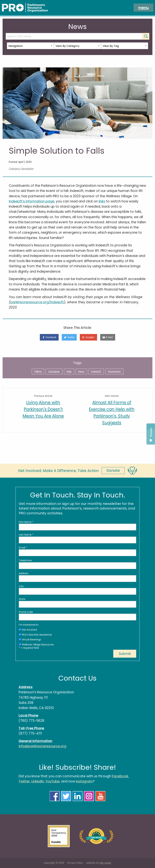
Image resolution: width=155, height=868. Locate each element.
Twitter (24, 781)
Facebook (120, 776)
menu (143, 8)
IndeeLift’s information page (32, 201)
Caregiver (54, 371)
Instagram (84, 781)
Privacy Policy (75, 863)
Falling (38, 371)
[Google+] (88, 337)
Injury (81, 371)
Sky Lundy (106, 863)
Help (69, 371)
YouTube (52, 781)
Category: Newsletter (21, 169)
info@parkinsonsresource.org (42, 746)
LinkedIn (38, 781)
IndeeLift (96, 371)
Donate (113, 470)
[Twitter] (69, 337)
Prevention (114, 371)
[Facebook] (49, 337)
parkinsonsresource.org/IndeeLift (37, 302)
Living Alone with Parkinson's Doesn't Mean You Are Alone (43, 409)
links (102, 201)
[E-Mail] (108, 337)
